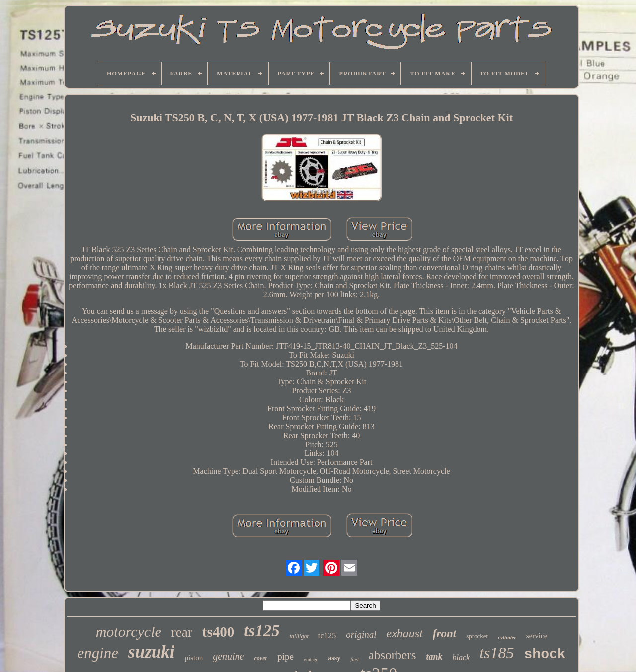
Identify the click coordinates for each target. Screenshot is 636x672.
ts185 (497, 653)
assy (334, 658)
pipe (285, 656)
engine (98, 653)
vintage (311, 659)
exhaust (405, 633)
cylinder (507, 637)
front (444, 634)
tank (435, 657)
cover (261, 658)
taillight (299, 636)
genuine (228, 656)
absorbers (393, 655)
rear (182, 632)
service (537, 636)
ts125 (262, 631)
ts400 (218, 632)
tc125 (327, 635)
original (361, 635)
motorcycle (129, 632)
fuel (355, 659)
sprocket (477, 636)
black (461, 657)
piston (194, 658)
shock (545, 654)
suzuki (151, 652)
